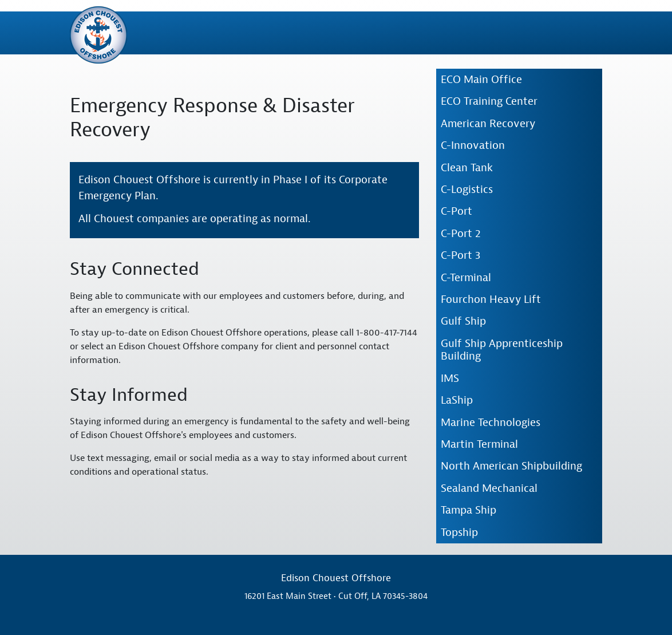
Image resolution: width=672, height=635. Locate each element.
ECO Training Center (489, 101)
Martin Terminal (479, 444)
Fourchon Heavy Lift (491, 299)
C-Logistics (467, 190)
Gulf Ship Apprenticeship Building (502, 350)
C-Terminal (466, 278)
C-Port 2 (461, 234)
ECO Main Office (481, 80)
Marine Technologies (491, 423)
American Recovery (488, 124)
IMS (450, 378)
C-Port (456, 211)
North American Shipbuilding (511, 466)
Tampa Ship (469, 510)
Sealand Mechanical (489, 488)
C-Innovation (473, 145)
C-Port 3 (460, 255)
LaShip (457, 400)
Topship (459, 533)
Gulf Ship (463, 321)
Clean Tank (467, 168)
